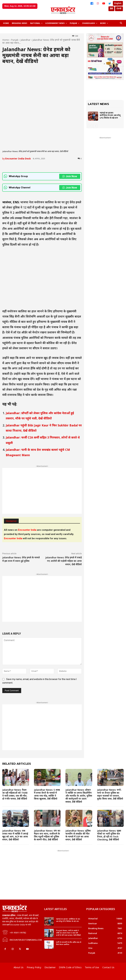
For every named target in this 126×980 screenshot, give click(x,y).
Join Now (70, 176)
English (118, 3)
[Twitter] (110, 3)
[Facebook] (92, 3)
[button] (121, 23)
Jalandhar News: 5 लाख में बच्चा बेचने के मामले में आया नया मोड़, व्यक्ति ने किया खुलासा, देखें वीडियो (47, 794)
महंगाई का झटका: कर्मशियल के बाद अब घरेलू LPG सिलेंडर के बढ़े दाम (110, 115)
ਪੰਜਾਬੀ (119, 9)
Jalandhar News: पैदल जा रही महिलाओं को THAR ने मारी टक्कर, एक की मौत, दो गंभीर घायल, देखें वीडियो (15, 794)
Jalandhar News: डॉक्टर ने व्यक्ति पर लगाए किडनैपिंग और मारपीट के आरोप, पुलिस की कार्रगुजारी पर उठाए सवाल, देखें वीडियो (79, 796)
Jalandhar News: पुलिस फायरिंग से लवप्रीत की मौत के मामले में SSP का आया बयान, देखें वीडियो (78, 835)
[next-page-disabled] (95, 126)
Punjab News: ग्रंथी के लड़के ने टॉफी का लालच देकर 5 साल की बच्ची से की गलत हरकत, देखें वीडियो (68, 933)
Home (6, 40)
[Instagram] (98, 3)
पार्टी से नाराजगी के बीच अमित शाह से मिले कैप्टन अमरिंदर (69, 943)
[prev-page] (90, 126)
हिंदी (111, 9)
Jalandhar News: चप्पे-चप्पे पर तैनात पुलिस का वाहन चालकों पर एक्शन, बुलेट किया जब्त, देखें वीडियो (110, 794)
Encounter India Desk (18, 159)
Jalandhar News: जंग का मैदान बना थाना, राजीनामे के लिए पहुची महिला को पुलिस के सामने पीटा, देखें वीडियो (47, 835)
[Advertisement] (42, 491)
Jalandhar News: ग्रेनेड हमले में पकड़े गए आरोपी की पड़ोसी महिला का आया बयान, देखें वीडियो (63, 561)
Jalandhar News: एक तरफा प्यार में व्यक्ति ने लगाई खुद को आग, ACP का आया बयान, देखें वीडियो (15, 835)
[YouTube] (104, 3)
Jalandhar (25, 40)
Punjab (15, 40)
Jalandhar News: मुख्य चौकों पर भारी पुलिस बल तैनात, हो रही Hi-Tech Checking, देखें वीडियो (109, 835)
